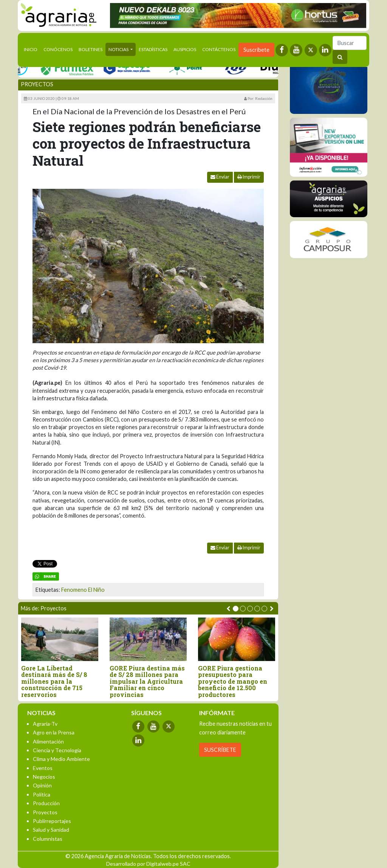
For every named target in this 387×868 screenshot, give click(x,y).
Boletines (91, 49)
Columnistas (48, 839)
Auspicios (185, 49)
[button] (236, 609)
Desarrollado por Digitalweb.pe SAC (148, 864)
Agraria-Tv (45, 724)
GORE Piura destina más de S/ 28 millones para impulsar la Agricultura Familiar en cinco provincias (147, 681)
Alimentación (48, 741)
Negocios (44, 777)
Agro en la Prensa (54, 732)
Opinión (42, 785)
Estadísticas (153, 49)
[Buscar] (350, 43)
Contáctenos (219, 49)
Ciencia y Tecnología (57, 750)
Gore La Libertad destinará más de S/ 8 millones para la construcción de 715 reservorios (54, 681)
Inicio (32, 49)
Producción (46, 803)
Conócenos (58, 49)
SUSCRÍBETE (220, 750)
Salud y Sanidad (51, 830)
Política (42, 794)
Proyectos (37, 84)
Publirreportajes (52, 821)
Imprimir (249, 177)
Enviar (220, 177)
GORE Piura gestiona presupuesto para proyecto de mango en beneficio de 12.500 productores (233, 681)
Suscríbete (256, 50)
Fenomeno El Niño (83, 590)
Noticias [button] (119, 49)
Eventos (43, 768)
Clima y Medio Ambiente (61, 759)
